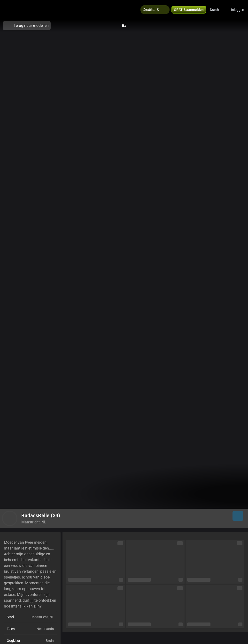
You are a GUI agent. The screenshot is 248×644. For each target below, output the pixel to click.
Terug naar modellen (27, 26)
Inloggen (238, 10)
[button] (218, 10)
